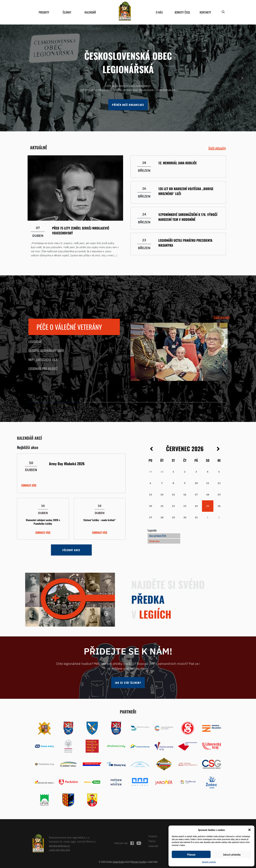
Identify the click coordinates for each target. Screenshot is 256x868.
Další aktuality (217, 148)
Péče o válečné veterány (69, 327)
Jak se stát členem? (128, 683)
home (125, 11)
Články (67, 12)
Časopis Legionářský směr (46, 351)
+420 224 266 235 (59, 850)
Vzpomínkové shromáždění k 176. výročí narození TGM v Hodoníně (188, 217)
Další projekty (222, 317)
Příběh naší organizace (128, 105)
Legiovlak (35, 342)
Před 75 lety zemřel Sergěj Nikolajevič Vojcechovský (81, 230)
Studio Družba (118, 862)
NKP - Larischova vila (43, 360)
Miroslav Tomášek (139, 862)
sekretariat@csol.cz (59, 846)
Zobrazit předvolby (232, 854)
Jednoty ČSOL (182, 12)
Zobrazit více (29, 485)
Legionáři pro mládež (43, 368)
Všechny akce (71, 550)
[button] (249, 830)
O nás (159, 12)
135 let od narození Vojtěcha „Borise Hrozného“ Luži (186, 191)
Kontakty (205, 12)
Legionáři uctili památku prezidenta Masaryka (185, 243)
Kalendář (90, 12)
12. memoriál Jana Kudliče (178, 163)
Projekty (44, 12)
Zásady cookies (209, 862)
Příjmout (191, 854)
